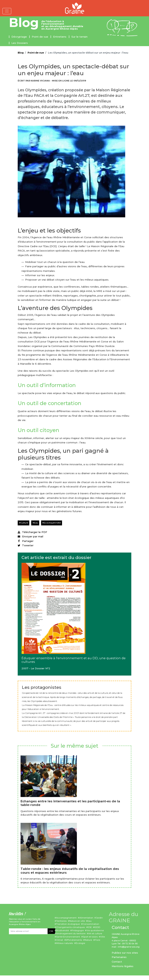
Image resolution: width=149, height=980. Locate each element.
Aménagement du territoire (71, 933)
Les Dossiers (20, 43)
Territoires (61, 921)
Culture (24, 523)
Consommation (91, 924)
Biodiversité (63, 930)
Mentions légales (123, 966)
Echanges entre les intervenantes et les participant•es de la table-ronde (70, 803)
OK (51, 931)
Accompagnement (66, 918)
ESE (90, 927)
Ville (103, 937)
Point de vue (40, 37)
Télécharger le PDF (32, 532)
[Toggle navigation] (7, 11)
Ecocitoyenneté (52, 523)
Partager (26, 541)
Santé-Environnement (68, 937)
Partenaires (119, 957)
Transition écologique (68, 924)
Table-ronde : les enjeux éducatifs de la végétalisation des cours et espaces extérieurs (70, 871)
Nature (88, 940)
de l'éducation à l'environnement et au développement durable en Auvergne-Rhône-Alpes (62, 25)
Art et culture (95, 933)
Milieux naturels (65, 943)
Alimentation (86, 918)
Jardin (99, 918)
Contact (117, 962)
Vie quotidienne (95, 930)
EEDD (97, 927)
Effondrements (74, 940)
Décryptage (19, 37)
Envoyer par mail (30, 536)
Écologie (80, 943)
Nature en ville (77, 921)
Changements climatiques (71, 927)
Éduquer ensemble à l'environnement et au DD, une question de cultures (74, 660)
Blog (24, 22)
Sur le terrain (79, 37)
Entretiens (60, 37)
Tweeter (26, 545)
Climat (60, 940)
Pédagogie (78, 930)
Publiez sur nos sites (125, 953)
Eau (36, 523)
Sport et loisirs (90, 937)
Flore (97, 940)
